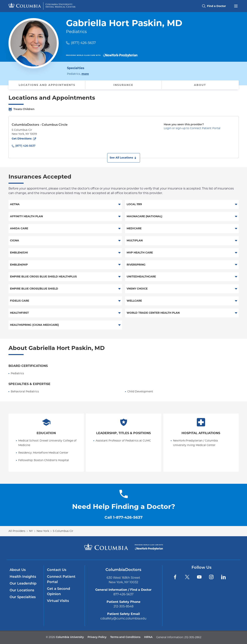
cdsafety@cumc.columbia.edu (123, 618)
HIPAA (148, 637)
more (85, 74)
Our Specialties (23, 597)
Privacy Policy (97, 637)
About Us (18, 570)
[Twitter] (187, 577)
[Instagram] (211, 577)
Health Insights (23, 577)
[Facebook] (175, 577)
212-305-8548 (123, 606)
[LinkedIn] (223, 577)
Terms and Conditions (125, 637)
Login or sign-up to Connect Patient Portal (192, 128)
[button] (124, 158)
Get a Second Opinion (58, 592)
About (200, 85)
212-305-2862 (193, 637)
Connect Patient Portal (61, 580)
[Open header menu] (236, 6)
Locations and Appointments (47, 85)
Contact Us (57, 570)
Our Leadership (23, 584)
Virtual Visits (58, 601)
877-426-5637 (123, 594)
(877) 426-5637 (83, 43)
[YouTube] (199, 577)
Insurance (123, 85)
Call (123, 517)
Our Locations (22, 590)
